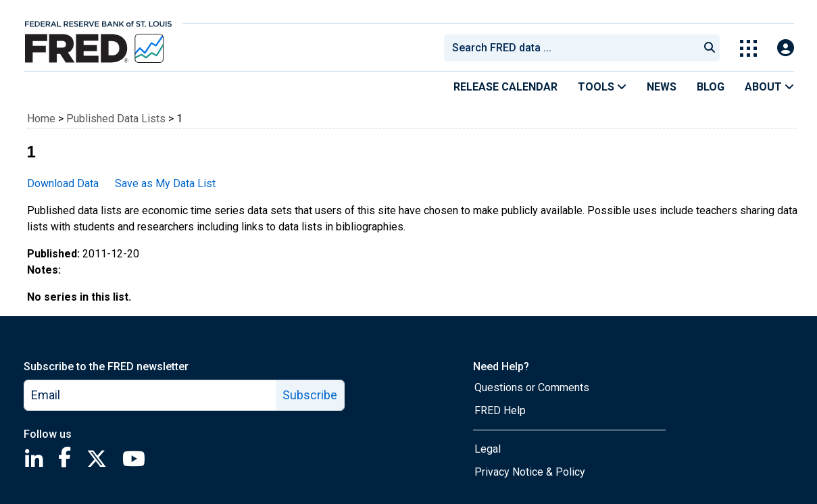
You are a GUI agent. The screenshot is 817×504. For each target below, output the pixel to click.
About (769, 87)
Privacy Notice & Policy (530, 472)
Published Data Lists (116, 119)
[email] (150, 395)
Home (41, 119)
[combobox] (570, 48)
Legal (488, 449)
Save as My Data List (165, 183)
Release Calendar (505, 87)
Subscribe (310, 395)
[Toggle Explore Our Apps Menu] (748, 48)
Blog (711, 87)
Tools (602, 87)
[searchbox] (574, 48)
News (662, 87)
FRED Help (500, 410)
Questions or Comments (532, 387)
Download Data (63, 183)
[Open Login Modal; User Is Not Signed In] (786, 48)
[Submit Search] (710, 48)
